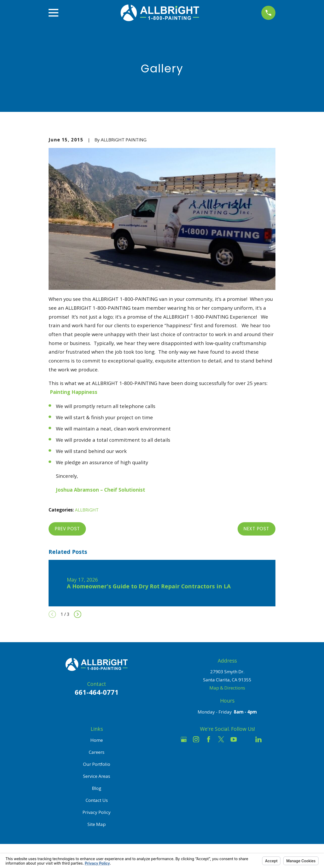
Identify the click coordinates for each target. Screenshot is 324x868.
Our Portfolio (97, 764)
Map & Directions (227, 688)
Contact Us (97, 800)
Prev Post (67, 529)
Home (97, 740)
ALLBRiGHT (87, 510)
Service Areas (97, 776)
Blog (97, 788)
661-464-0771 (97, 692)
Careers (97, 752)
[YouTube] (234, 739)
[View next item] (78, 614)
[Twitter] (221, 739)
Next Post (256, 529)
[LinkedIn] (258, 739)
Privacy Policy (97, 812)
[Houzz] (246, 739)
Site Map (97, 824)
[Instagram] (196, 739)
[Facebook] (209, 739)
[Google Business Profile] (184, 739)
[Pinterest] (271, 739)
